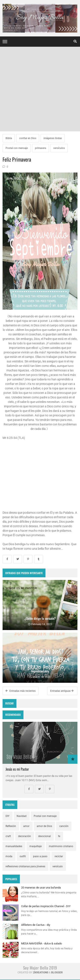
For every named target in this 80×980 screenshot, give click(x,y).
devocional (44, 836)
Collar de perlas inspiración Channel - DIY (46, 906)
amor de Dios (44, 826)
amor (26, 826)
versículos (59, 148)
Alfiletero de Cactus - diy (36, 925)
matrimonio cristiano (61, 846)
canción (64, 826)
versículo (58, 866)
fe (59, 836)
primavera (41, 148)
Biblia (9, 138)
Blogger (57, 972)
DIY (7, 816)
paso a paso (40, 856)
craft (8, 836)
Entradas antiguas (62, 691)
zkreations (41, 972)
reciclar (59, 856)
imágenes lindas (53, 138)
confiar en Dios (28, 138)
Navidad (22, 816)
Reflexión (11, 826)
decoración (25, 836)
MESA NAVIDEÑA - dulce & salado (41, 943)
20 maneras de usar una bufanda (41, 888)
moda (9, 856)
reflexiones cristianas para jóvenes (25, 866)
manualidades (14, 846)
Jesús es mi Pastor (17, 769)
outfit (23, 856)
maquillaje (36, 846)
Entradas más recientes (21, 691)
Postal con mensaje (17, 148)
